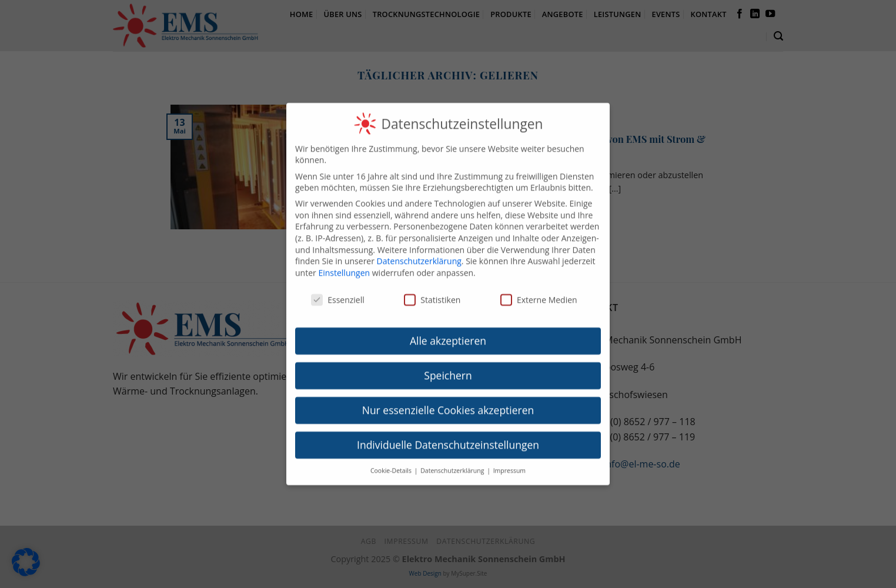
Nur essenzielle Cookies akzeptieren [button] (448, 402)
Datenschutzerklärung (419, 253)
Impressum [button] (509, 463)
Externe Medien (539, 291)
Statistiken (432, 291)
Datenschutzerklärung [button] (453, 463)
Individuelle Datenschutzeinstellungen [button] (448, 437)
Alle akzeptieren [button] (448, 333)
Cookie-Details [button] (392, 463)
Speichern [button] (448, 367)
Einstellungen (344, 265)
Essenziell (338, 291)
